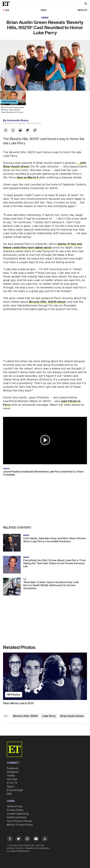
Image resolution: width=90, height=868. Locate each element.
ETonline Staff (15, 790)
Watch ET (83, 10)
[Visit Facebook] (10, 839)
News (45, 18)
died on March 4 (28, 178)
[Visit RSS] (45, 839)
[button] (45, 440)
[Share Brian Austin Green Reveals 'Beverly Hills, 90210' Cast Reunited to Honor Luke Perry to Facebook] (6, 131)
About (10, 787)
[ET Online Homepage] (7, 4)
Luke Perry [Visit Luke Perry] (49, 716)
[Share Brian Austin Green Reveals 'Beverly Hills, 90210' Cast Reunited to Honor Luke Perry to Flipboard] (28, 131)
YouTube (12, 779)
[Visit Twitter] (19, 839)
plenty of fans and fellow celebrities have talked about (43, 246)
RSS (9, 794)
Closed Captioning (18, 814)
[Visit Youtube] (36, 839)
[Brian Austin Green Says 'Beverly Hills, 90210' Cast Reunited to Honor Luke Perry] (13, 103)
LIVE (7, 10)
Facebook (13, 768)
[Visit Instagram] (27, 839)
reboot (47, 302)
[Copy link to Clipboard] (35, 131)
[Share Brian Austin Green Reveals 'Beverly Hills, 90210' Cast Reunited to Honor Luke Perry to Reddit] (20, 131)
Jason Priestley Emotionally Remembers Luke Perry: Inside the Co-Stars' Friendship (43, 473)
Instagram (13, 772)
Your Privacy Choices (19, 821)
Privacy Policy (15, 810)
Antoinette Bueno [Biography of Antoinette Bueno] (18, 121)
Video (43, 10)
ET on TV (12, 783)
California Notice (17, 817)
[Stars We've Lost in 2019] (45, 676)
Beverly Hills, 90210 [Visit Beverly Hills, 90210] (25, 716)
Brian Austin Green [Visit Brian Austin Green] (72, 716)
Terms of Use (14, 806)
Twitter (11, 776)
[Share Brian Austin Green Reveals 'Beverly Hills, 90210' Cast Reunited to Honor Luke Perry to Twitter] (13, 131)
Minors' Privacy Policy (20, 825)
